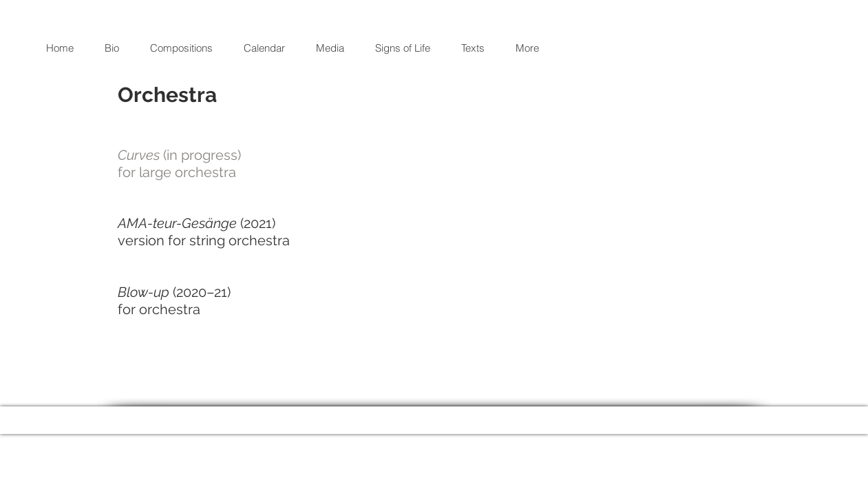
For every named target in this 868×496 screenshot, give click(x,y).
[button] (186, 48)
